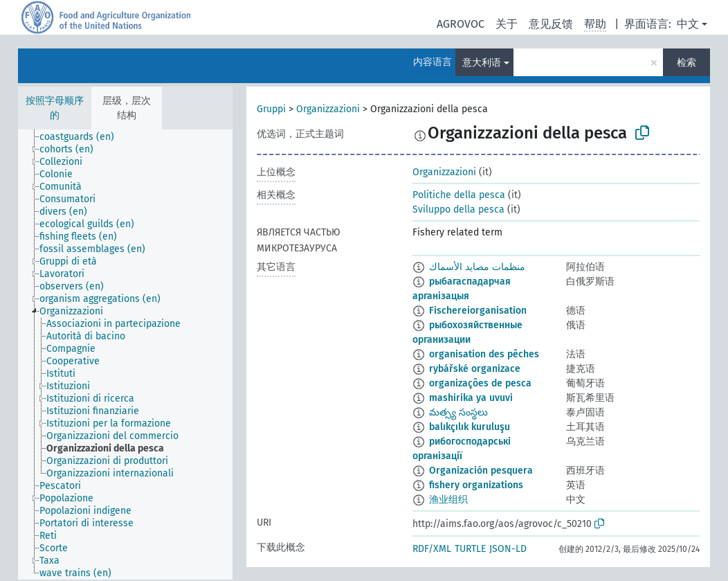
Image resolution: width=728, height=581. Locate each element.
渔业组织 (448, 500)
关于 (507, 24)
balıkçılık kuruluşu (470, 427)
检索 (686, 63)
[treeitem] (83, 137)
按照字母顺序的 (55, 108)
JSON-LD (508, 549)
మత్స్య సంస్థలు (458, 412)
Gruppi (271, 109)
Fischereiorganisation (478, 311)
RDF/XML (432, 549)
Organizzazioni (328, 109)
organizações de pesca (480, 383)
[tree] (125, 355)
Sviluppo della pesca (458, 209)
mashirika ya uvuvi (471, 398)
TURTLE (470, 549)
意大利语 (482, 63)
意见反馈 (551, 24)
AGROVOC (461, 24)
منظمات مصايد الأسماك (477, 267)
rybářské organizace (475, 369)
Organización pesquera (481, 471)
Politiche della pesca (459, 195)
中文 (688, 24)
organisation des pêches (484, 354)
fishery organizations (476, 485)
